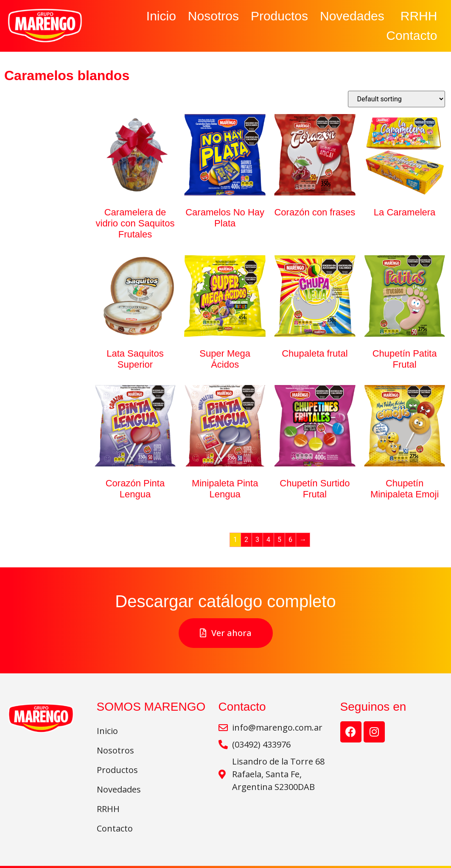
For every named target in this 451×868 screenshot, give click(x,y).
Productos (279, 16)
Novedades (354, 16)
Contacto (412, 35)
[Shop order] (396, 99)
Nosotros (213, 16)
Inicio (161, 16)
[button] (226, 633)
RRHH (419, 16)
